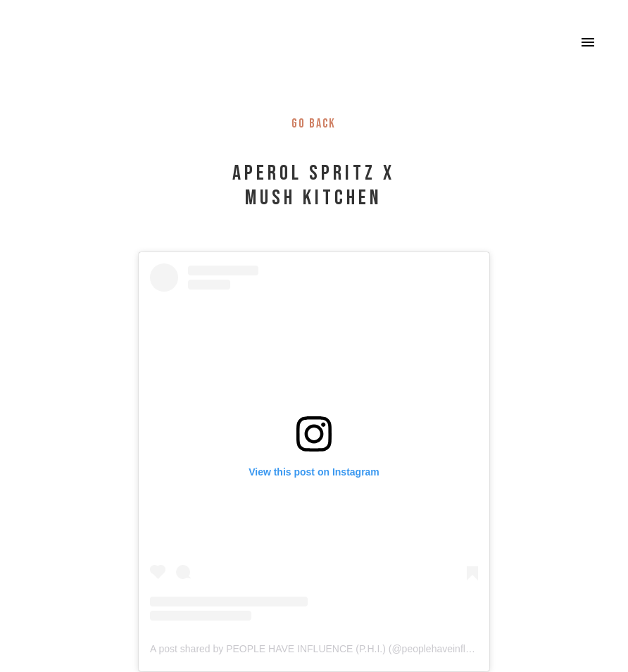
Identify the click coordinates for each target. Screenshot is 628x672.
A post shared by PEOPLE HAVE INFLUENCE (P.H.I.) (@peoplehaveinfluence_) (325, 649)
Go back (314, 124)
